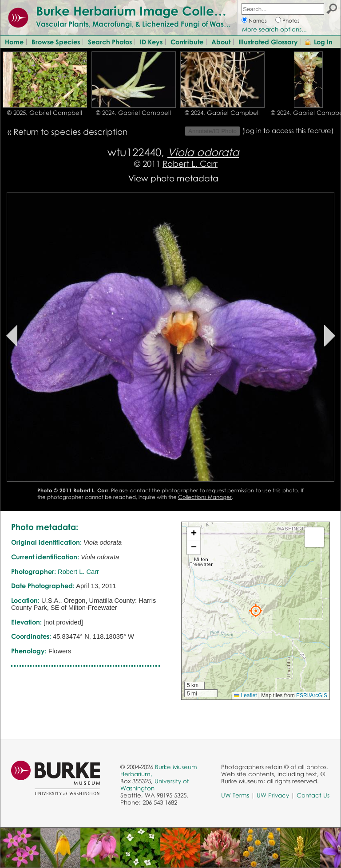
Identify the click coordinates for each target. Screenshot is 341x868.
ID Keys (151, 42)
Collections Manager (205, 497)
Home (14, 42)
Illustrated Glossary (268, 42)
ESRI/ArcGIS (312, 695)
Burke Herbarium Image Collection (140, 11)
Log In (323, 42)
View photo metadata (173, 178)
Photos (291, 21)
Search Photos (110, 42)
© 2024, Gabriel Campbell (133, 113)
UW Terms (235, 795)
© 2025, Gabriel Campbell (45, 113)
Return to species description (70, 132)
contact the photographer (164, 490)
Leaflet (245, 695)
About (221, 42)
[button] (256, 611)
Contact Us (313, 795)
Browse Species (56, 42)
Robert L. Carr (190, 163)
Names (258, 21)
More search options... (274, 29)
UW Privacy (273, 795)
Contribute (187, 42)
